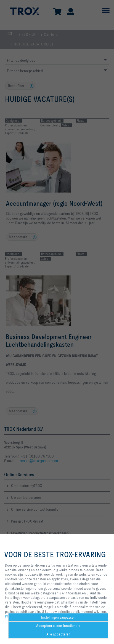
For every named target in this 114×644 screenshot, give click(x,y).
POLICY (11, 616)
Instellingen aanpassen (58, 617)
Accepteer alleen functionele (58, 626)
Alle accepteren (58, 634)
